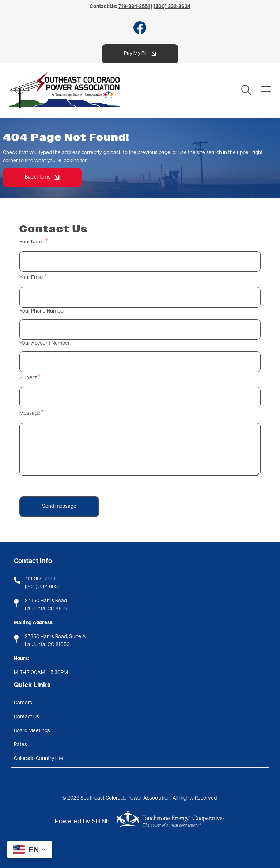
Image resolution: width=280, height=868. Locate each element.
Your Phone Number (42, 311)
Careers (23, 703)
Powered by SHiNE (82, 822)
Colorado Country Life (39, 759)
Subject (28, 378)
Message (30, 413)
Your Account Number (45, 344)
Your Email (31, 278)
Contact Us (27, 717)
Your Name (32, 242)
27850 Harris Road (46, 601)
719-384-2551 (40, 579)
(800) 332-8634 (43, 587)
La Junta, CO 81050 (47, 609)
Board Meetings (32, 731)
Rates (20, 745)
